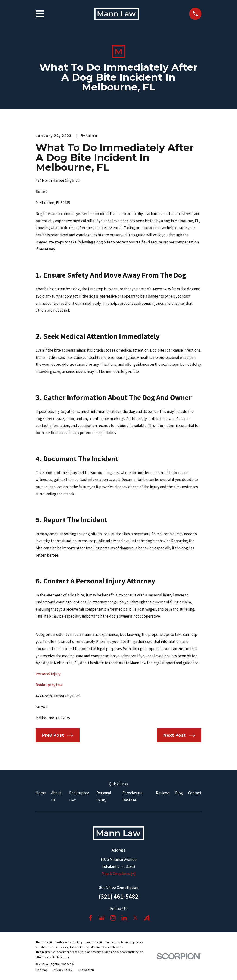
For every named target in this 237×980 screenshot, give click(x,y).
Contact (195, 793)
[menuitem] (42, 970)
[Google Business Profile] (102, 918)
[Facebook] (90, 918)
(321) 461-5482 (118, 896)
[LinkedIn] (124, 918)
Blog (179, 793)
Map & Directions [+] (118, 874)
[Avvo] (147, 918)
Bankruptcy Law (49, 685)
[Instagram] (113, 918)
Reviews (163, 793)
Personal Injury (48, 674)
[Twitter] (135, 918)
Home (41, 793)
